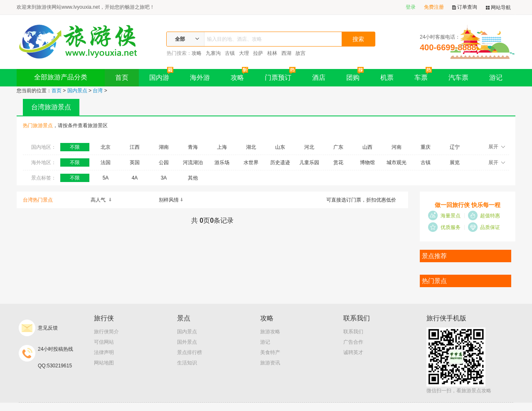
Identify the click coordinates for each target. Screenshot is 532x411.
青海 (193, 147)
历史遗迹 (280, 162)
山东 (280, 147)
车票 (423, 75)
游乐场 (222, 162)
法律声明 (104, 352)
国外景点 (187, 342)
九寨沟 (213, 53)
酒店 (319, 78)
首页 (122, 78)
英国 (135, 162)
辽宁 (455, 147)
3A (164, 178)
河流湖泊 (193, 162)
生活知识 (187, 363)
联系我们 (353, 332)
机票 (387, 78)
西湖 (286, 53)
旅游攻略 (270, 332)
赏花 (338, 162)
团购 (355, 75)
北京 (106, 147)
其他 (193, 178)
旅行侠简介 (106, 332)
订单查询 (465, 7)
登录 (411, 7)
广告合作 (353, 342)
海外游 (200, 78)
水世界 (251, 162)
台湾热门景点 (38, 200)
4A (135, 178)
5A (106, 178)
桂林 (272, 53)
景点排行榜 (190, 352)
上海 (222, 147)
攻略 (197, 53)
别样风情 (171, 200)
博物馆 (367, 162)
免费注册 (434, 7)
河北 (309, 147)
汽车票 (458, 78)
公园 (164, 162)
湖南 (164, 147)
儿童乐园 (309, 162)
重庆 (426, 147)
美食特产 (270, 352)
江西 (135, 147)
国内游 (161, 75)
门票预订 (280, 75)
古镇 (230, 53)
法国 (106, 162)
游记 (496, 78)
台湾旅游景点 (51, 107)
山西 (367, 147)
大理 (244, 53)
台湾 (98, 91)
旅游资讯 (270, 363)
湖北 (251, 147)
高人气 (101, 200)
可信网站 (104, 342)
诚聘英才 (353, 352)
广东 (338, 147)
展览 (455, 162)
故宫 (300, 53)
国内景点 (77, 91)
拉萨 (258, 53)
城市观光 (397, 162)
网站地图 (104, 363)
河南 (397, 147)
